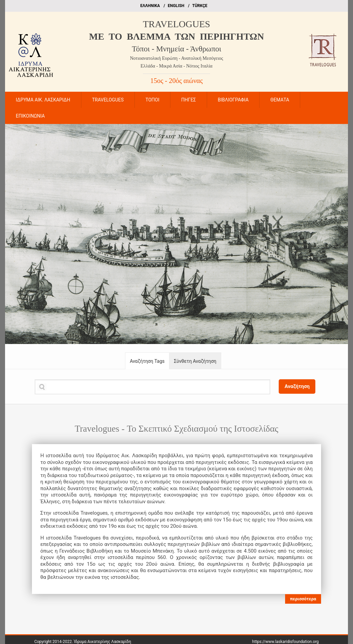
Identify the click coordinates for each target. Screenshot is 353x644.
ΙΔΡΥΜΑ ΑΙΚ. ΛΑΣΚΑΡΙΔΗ (43, 100)
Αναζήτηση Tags (147, 361)
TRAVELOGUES (176, 24)
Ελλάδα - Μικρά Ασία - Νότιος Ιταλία (176, 66)
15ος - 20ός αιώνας (176, 81)
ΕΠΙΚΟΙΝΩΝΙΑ (30, 116)
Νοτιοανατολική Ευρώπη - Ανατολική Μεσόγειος (177, 58)
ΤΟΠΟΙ (152, 100)
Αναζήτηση (297, 386)
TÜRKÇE (200, 6)
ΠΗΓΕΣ (189, 100)
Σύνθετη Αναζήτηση (195, 361)
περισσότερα (303, 599)
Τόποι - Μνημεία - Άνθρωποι (176, 49)
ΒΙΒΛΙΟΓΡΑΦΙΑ (233, 100)
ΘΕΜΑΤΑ (280, 100)
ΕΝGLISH (176, 6)
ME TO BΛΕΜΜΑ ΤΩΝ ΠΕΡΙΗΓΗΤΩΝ (176, 36)
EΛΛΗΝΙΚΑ (150, 6)
